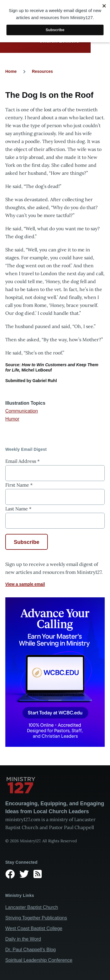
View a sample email (25, 584)
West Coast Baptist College (34, 928)
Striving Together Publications (36, 918)
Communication (22, 411)
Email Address (22, 461)
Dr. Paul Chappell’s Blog (31, 950)
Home (11, 71)
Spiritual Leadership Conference (39, 960)
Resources (43, 71)
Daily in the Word (23, 939)
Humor (12, 419)
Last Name (18, 509)
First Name (19, 485)
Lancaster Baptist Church (32, 907)
